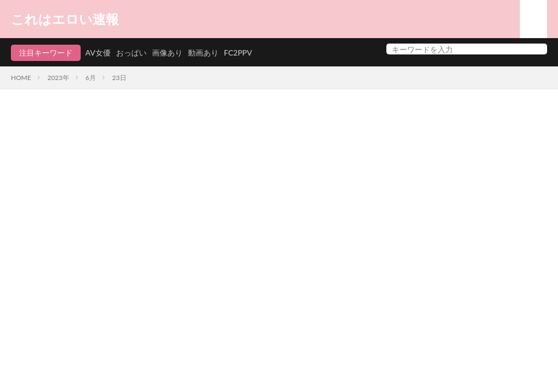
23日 (119, 78)
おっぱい (131, 53)
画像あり (167, 53)
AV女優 (98, 53)
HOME (21, 78)
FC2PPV (238, 53)
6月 (91, 78)
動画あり (203, 53)
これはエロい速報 (65, 19)
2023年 (58, 78)
